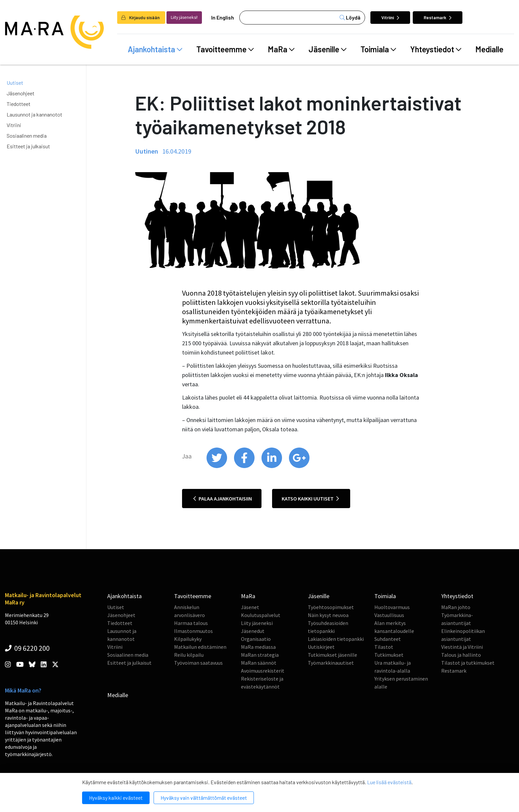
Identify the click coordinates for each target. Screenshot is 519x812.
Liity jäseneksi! (184, 17)
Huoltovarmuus (392, 607)
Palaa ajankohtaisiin (223, 499)
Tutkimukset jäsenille (332, 655)
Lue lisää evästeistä (389, 782)
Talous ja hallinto (461, 655)
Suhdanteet (388, 639)
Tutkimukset (389, 655)
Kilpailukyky (188, 639)
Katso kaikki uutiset (310, 499)
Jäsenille (328, 49)
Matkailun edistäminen (200, 647)
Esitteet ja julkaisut (28, 146)
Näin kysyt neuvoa (328, 615)
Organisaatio (256, 639)
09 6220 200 (27, 648)
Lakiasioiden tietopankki (336, 639)
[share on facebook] (245, 466)
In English (223, 17)
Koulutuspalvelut (261, 615)
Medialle (489, 49)
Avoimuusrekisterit (263, 671)
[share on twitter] (217, 466)
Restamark (438, 17)
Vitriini (390, 17)
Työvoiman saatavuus (198, 663)
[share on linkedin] (272, 466)
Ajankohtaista (155, 49)
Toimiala (378, 49)
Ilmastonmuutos (193, 631)
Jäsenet (250, 607)
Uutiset (15, 83)
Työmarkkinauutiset (331, 663)
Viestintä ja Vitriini (462, 647)
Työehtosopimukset (331, 607)
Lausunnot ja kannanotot (34, 114)
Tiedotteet (19, 104)
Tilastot (384, 647)
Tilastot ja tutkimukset (468, 663)
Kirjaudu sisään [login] (141, 17)
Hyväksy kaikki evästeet (116, 798)
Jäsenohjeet (21, 93)
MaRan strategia (260, 655)
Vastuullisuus (389, 615)
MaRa (281, 49)
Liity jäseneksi (257, 623)
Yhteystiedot (436, 49)
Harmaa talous (191, 623)
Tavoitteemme (225, 49)
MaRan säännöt (259, 663)
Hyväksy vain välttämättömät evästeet (204, 798)
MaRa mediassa (258, 647)
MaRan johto (456, 607)
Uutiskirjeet (321, 647)
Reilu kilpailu (189, 655)
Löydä (350, 17)
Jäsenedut (253, 631)
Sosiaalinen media (27, 136)
